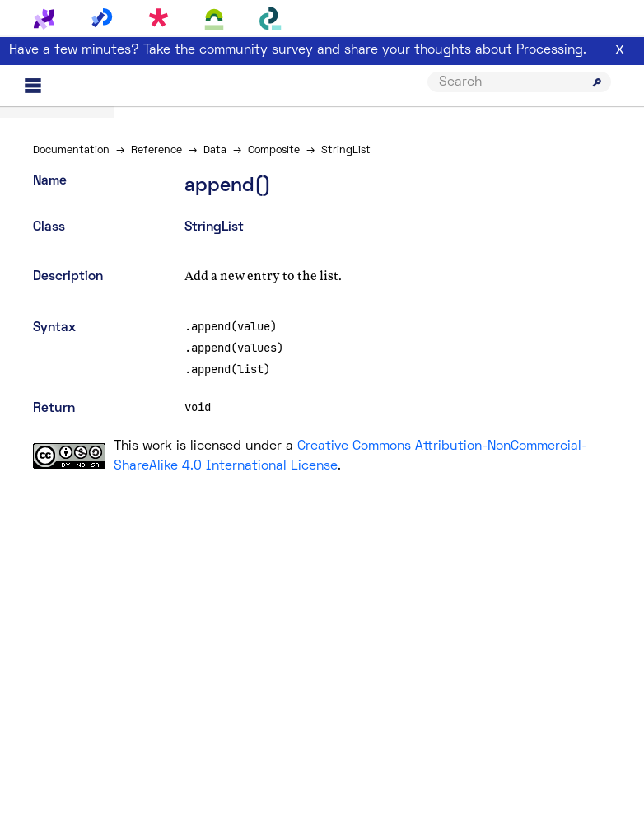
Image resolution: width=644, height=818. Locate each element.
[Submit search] (597, 82)
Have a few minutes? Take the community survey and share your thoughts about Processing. (298, 50)
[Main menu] (33, 86)
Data (215, 151)
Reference (156, 151)
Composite (274, 151)
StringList (346, 151)
